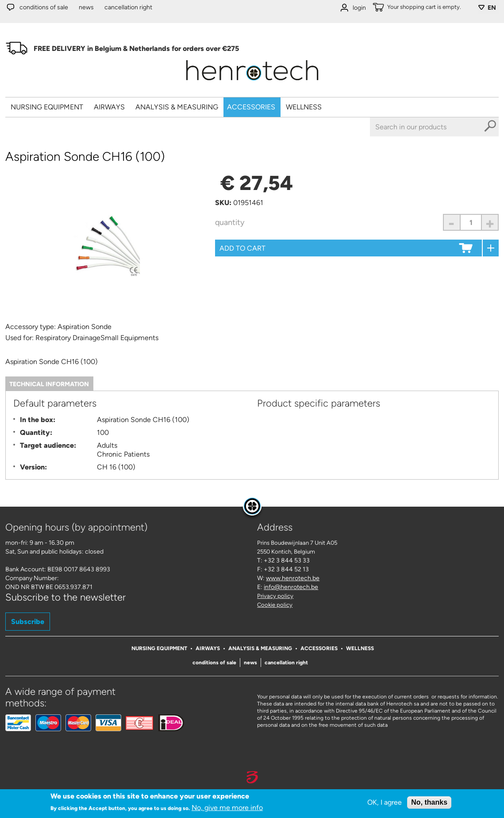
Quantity (230, 222)
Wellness (304, 107)
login (359, 8)
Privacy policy (275, 596)
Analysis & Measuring (177, 107)
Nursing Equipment (47, 107)
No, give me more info (227, 809)
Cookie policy (275, 605)
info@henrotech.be (291, 587)
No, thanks (429, 804)
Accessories (251, 107)
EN (492, 8)
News (86, 7)
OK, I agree (385, 804)
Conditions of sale (44, 7)
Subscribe (28, 622)
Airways (109, 107)
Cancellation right (128, 7)
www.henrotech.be (293, 578)
